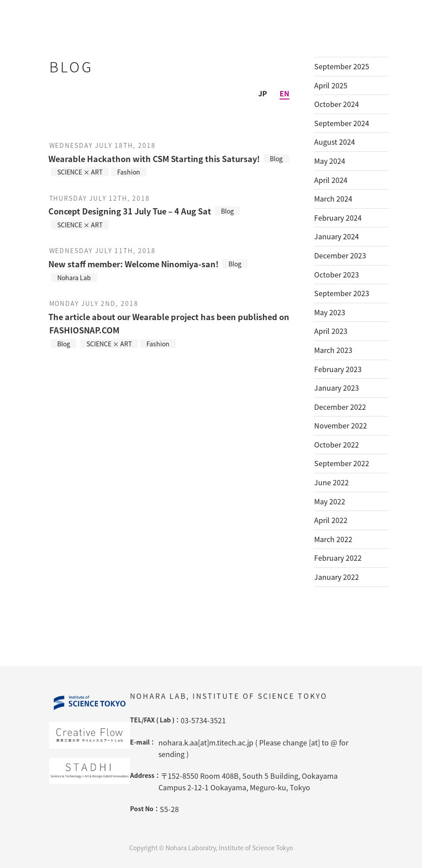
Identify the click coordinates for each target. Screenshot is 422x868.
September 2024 (342, 123)
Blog (365, 12)
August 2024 (335, 142)
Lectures (315, 12)
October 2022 (337, 444)
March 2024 (333, 198)
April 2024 (331, 180)
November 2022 (341, 425)
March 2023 (333, 350)
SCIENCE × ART (80, 172)
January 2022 (337, 577)
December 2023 (340, 255)
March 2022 (333, 539)
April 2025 (331, 85)
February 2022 (338, 558)
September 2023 (342, 293)
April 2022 (331, 520)
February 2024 (338, 218)
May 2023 (330, 312)
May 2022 (330, 501)
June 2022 (331, 482)
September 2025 (342, 66)
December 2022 (340, 407)
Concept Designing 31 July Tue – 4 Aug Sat (130, 211)
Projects (259, 12)
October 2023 (337, 274)
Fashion (129, 172)
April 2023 (331, 331)
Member (203, 12)
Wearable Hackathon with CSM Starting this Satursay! (154, 159)
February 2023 (338, 369)
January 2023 (337, 388)
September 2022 (342, 463)
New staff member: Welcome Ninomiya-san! (134, 264)
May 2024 (330, 161)
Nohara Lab (141, 12)
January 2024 (337, 236)
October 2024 (337, 104)
